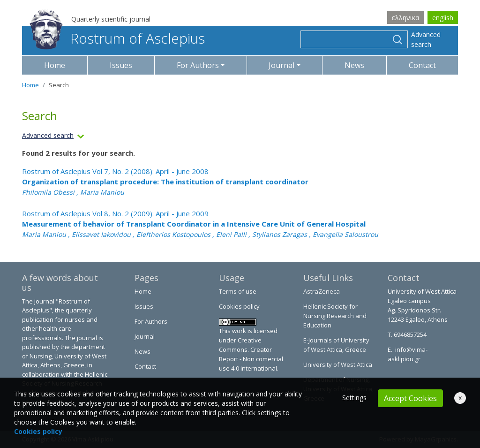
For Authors (151, 321)
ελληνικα (405, 18)
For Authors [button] (198, 65)
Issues (121, 65)
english (443, 18)
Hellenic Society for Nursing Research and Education (335, 316)
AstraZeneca (322, 291)
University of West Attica (338, 364)
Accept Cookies (410, 398)
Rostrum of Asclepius (117, 38)
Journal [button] (281, 65)
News (354, 65)
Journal (145, 336)
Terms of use (238, 291)
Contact (422, 65)
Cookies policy (239, 306)
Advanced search (426, 39)
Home (55, 65)
